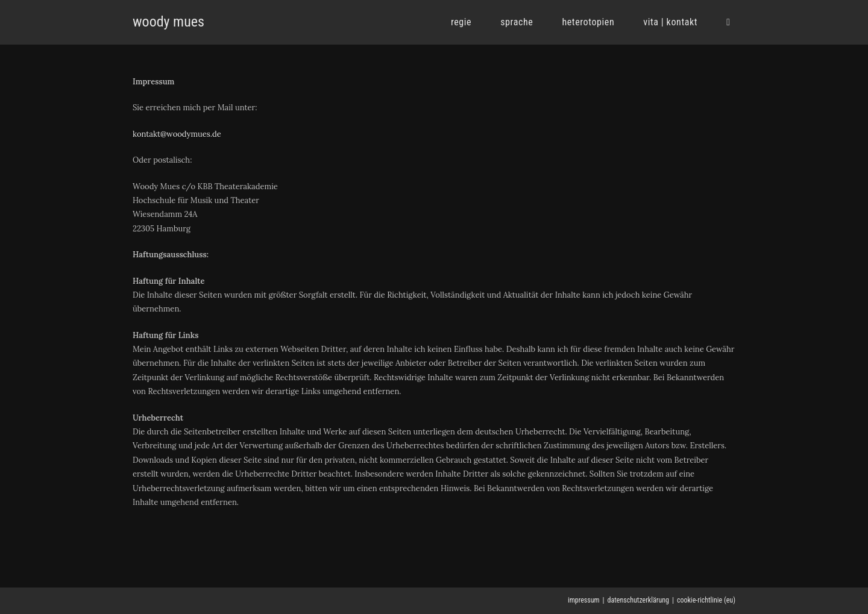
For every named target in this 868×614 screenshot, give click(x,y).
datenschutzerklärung (638, 600)
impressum (584, 600)
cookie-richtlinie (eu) (706, 600)
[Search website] (728, 22)
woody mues (168, 22)
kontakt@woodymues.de (177, 134)
